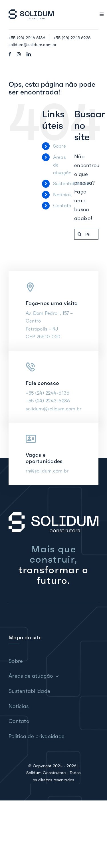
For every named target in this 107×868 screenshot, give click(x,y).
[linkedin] (29, 54)
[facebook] (10, 54)
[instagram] (19, 54)
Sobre (59, 146)
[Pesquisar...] (86, 234)
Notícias (62, 195)
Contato (62, 205)
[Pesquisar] (80, 234)
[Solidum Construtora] (31, 12)
